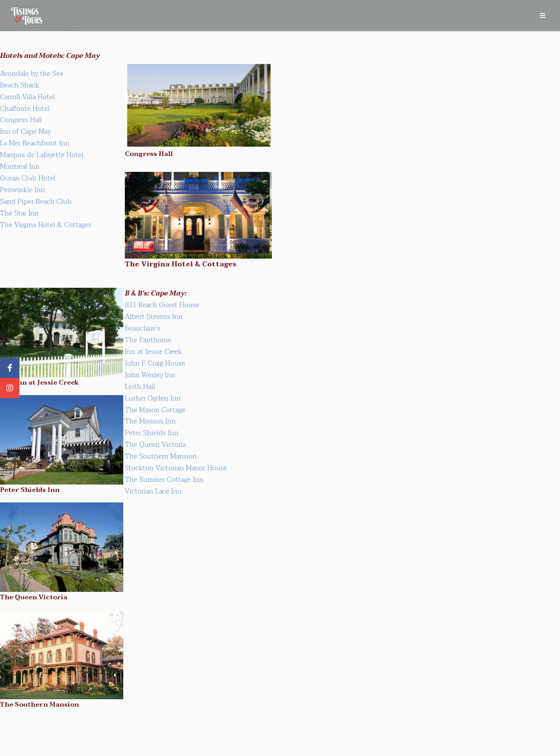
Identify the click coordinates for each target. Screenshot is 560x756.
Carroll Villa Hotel (27, 97)
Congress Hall (21, 120)
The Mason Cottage (155, 410)
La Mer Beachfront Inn (35, 143)
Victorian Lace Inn (153, 491)
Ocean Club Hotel (28, 178)
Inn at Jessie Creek (153, 352)
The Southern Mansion (161, 456)
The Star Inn (19, 213)
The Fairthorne (148, 340)
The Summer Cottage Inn (164, 479)
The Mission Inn (150, 421)
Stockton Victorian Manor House (176, 468)
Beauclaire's (143, 328)
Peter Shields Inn (152, 433)
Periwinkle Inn (23, 190)
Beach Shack (20, 85)
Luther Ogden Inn (153, 398)
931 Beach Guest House (162, 305)
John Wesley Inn (150, 375)
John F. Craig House (155, 363)
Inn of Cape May (25, 131)
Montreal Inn (20, 166)
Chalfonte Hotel (25, 108)
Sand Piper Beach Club (36, 201)
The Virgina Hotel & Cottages (46, 225)
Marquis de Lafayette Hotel (42, 155)
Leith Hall (140, 387)
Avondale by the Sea (31, 73)
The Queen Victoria (155, 444)
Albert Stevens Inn (154, 317)
